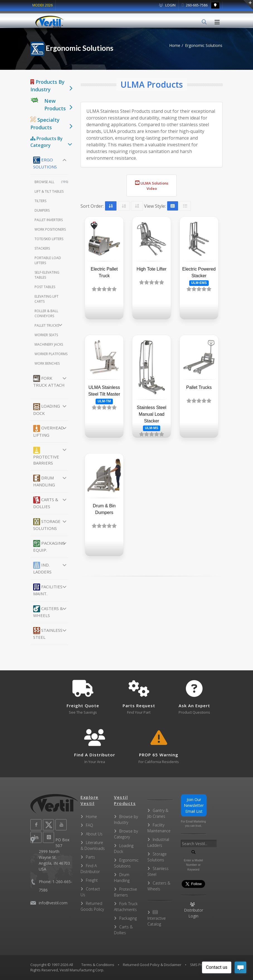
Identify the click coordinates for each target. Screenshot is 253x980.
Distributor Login (194, 910)
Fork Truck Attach (49, 381)
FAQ (89, 825)
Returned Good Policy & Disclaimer (152, 965)
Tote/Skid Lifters (49, 239)
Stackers (42, 248)
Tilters (40, 201)
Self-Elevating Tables (47, 275)
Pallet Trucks (47, 325)
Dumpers (42, 210)
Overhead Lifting (48, 431)
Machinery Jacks (49, 344)
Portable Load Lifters (48, 260)
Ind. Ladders (42, 568)
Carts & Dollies (46, 503)
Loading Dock (47, 410)
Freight (92, 880)
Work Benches (47, 363)
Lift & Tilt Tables (49, 191)
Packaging (128, 918)
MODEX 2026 (42, 5)
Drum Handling (44, 481)
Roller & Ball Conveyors (46, 313)
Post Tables (45, 287)
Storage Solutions (47, 525)
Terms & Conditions (98, 965)
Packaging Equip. (49, 546)
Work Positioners (50, 229)
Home (175, 45)
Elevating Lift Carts (47, 299)
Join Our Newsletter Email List (194, 805)
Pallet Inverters (49, 220)
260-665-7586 (195, 5)
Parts (90, 857)
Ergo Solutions (45, 163)
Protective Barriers (46, 456)
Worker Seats (46, 335)
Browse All (51, 182)
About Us (94, 834)
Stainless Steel (48, 634)
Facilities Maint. (48, 590)
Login (167, 5)
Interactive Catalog (157, 918)
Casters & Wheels (48, 612)
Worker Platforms (51, 354)
